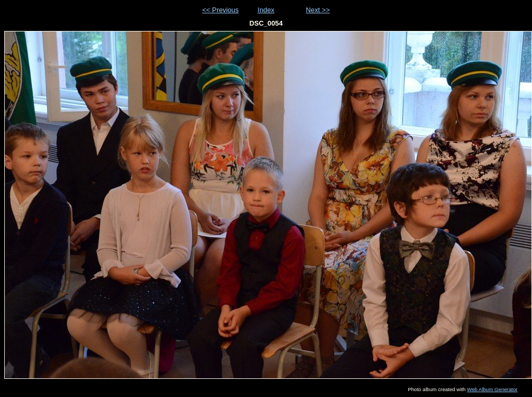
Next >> (318, 10)
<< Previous (220, 10)
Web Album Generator (492, 389)
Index (266, 10)
